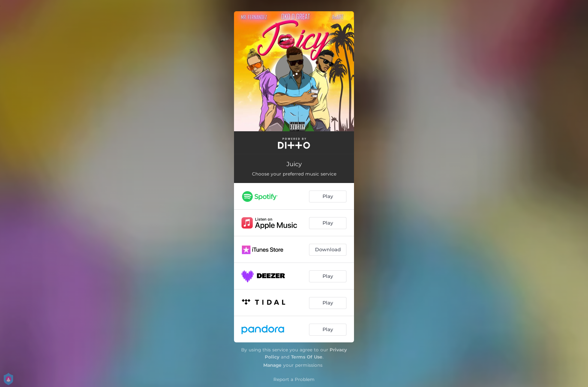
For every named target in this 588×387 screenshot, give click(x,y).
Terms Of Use (307, 357)
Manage (272, 365)
